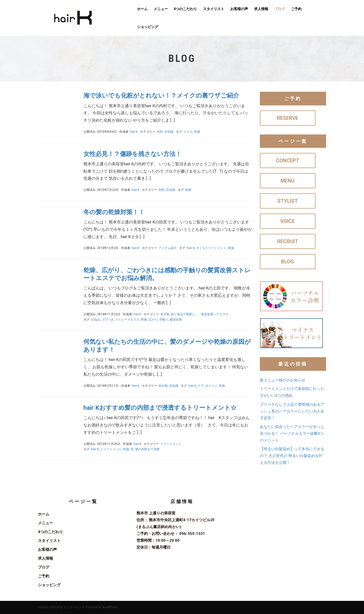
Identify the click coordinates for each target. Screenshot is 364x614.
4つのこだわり (185, 9)
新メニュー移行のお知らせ (283, 380)
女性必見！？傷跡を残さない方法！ (132, 154)
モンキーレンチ (74, 607)
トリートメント (171, 444)
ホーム (142, 9)
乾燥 (197, 132)
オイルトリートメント (211, 248)
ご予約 (296, 9)
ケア (201, 386)
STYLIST (288, 201)
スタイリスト (214, 9)
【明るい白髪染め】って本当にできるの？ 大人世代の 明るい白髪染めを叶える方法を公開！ (292, 456)
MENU (288, 181)
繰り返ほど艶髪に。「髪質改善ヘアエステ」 (201, 314)
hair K (191, 248)
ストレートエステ (127, 320)
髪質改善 (176, 320)
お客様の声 (239, 9)
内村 (160, 132)
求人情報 (261, 9)
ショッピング (148, 27)
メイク (188, 132)
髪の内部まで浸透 (147, 449)
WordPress (110, 607)
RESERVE (288, 118)
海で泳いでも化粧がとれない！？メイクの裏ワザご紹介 (161, 96)
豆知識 (169, 132)
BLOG (288, 262)
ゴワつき (108, 320)
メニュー (161, 9)
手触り (164, 320)
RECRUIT (288, 241)
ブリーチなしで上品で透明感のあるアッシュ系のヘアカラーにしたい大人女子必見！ (292, 411)
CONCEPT (288, 161)
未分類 (165, 314)
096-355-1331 (192, 534)
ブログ (280, 9)
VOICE (288, 221)
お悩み (96, 320)
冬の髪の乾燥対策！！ (114, 212)
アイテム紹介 (168, 248)
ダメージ (211, 386)
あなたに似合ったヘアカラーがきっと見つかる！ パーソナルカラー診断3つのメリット (292, 434)
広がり (153, 320)
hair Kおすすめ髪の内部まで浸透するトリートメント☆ (160, 408)
